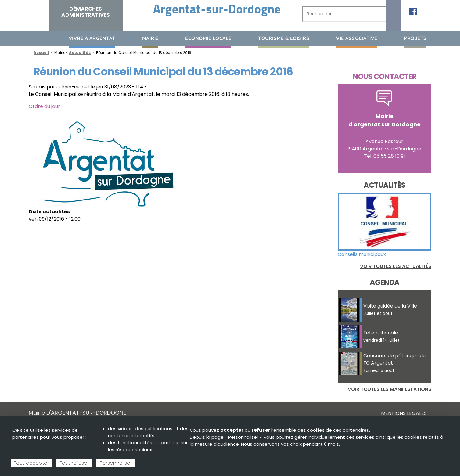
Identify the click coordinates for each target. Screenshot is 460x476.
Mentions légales (404, 413)
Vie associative (357, 38)
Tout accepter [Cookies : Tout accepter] (31, 463)
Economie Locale (208, 38)
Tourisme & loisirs (284, 38)
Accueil (33, 38)
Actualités (80, 53)
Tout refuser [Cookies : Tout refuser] (74, 463)
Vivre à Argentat (92, 38)
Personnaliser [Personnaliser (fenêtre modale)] (116, 463)
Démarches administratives (86, 12)
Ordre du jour (44, 106)
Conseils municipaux (362, 254)
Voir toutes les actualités (396, 266)
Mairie (150, 38)
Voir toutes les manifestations (390, 389)
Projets (415, 38)
